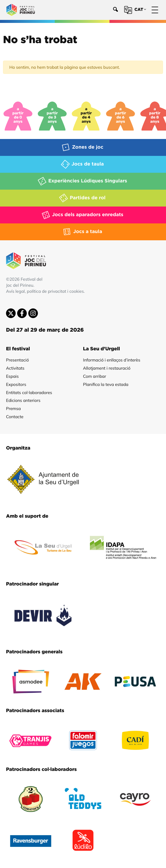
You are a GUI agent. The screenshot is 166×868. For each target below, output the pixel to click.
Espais (12, 376)
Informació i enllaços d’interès (112, 360)
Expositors (16, 384)
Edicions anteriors (23, 400)
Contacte (15, 417)
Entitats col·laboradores (29, 393)
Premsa (13, 409)
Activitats (15, 368)
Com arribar (95, 376)
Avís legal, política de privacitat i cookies (45, 291)
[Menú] (155, 10)
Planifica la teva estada (106, 384)
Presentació (17, 360)
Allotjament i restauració (107, 368)
